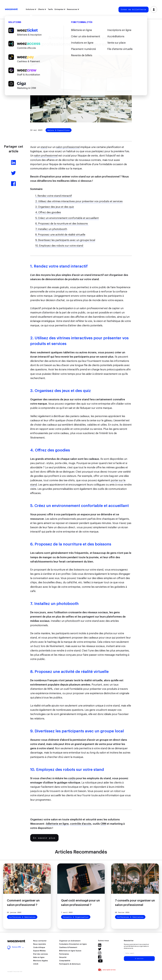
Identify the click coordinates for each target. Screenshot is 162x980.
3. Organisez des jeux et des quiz (55, 207)
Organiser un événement (70, 941)
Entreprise (60, 9)
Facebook (100, 957)
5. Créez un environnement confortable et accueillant (67, 218)
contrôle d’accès (81, 824)
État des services (41, 954)
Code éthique (39, 948)
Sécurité (63, 957)
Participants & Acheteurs (70, 964)
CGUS (36, 964)
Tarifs (50, 9)
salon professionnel (68, 147)
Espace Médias (39, 951)
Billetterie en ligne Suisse (70, 951)
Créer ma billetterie (134, 9)
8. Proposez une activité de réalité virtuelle (60, 235)
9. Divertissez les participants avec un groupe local (65, 240)
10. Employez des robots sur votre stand (59, 246)
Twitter (100, 949)
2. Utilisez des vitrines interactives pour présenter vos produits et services (79, 201)
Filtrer (81, 26)
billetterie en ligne (57, 824)
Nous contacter (40, 941)
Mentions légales (41, 961)
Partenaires (64, 954)
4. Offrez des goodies (48, 212)
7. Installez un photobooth (51, 229)
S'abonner (139, 959)
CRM (103, 824)
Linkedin (100, 945)
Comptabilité (65, 961)
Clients (42, 9)
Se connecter (154, 10)
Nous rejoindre (40, 944)
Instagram (100, 953)
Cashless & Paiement (68, 948)
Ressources (73, 9)
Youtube (100, 961)
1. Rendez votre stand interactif (54, 196)
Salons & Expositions (59, 130)
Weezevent (11, 9)
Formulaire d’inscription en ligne (73, 944)
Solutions (31, 9)
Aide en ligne (39, 957)
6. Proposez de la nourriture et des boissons (62, 224)
